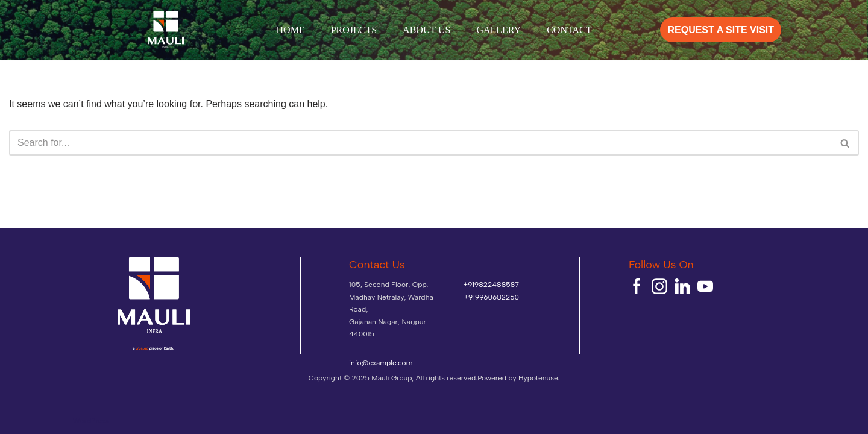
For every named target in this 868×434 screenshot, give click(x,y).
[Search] (420, 143)
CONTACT (569, 30)
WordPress (91, 421)
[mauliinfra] (166, 30)
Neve (17, 421)
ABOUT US (426, 30)
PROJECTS (354, 30)
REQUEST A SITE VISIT (721, 30)
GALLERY (498, 30)
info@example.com (381, 363)
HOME (291, 30)
